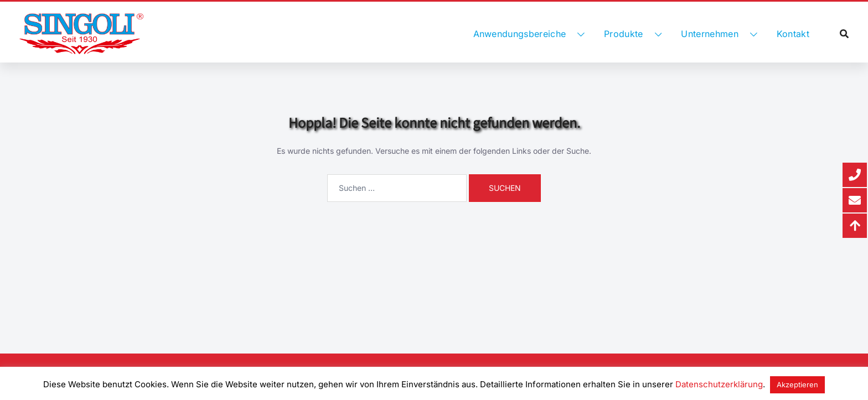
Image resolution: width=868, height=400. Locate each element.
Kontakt (793, 34)
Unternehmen (710, 34)
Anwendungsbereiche (520, 34)
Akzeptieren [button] (797, 385)
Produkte (624, 34)
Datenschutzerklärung (719, 384)
